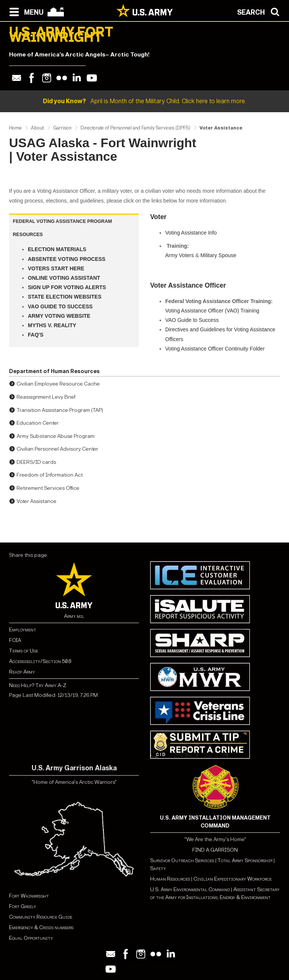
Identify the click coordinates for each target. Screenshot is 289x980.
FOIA (15, 640)
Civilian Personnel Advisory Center (57, 449)
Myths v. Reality (52, 325)
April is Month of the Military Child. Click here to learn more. (144, 101)
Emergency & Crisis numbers (41, 927)
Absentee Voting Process (67, 259)
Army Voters (179, 255)
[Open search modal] (260, 11)
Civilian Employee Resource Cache (58, 384)
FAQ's (36, 335)
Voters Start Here (56, 268)
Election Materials (57, 249)
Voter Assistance (37, 501)
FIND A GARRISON (215, 850)
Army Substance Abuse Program (56, 436)
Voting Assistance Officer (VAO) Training (212, 311)
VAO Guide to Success (60, 306)
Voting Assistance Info (191, 233)
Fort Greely (23, 906)
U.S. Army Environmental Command (190, 889)
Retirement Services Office (48, 488)
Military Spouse (218, 255)
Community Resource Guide (41, 917)
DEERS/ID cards (36, 462)
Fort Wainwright (29, 896)
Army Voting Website (59, 316)
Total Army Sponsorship (245, 860)
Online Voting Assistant (64, 278)
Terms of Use (24, 651)
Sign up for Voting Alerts (67, 287)
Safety (158, 868)
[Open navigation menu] (25, 11)
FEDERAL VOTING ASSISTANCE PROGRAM (62, 221)
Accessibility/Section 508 (40, 661)
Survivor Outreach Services (182, 860)
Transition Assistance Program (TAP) (60, 410)
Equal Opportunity (31, 938)
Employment (23, 630)
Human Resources (170, 879)
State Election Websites (65, 297)
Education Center (38, 423)
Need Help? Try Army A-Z (38, 685)
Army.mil (74, 616)
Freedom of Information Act (50, 475)
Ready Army (22, 672)
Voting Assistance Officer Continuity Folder (215, 349)
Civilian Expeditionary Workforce (233, 879)
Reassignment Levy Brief (46, 397)
